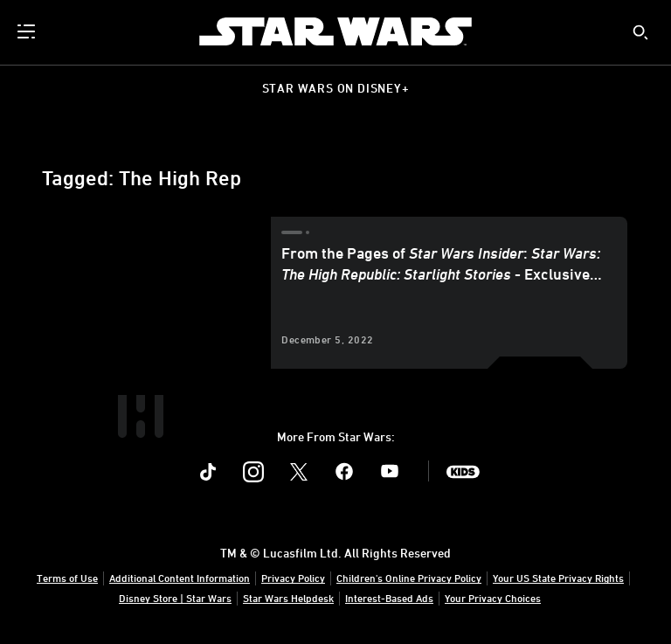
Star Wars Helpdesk (288, 598)
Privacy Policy (293, 578)
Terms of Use (67, 578)
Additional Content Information (180, 578)
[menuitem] (28, 31)
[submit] (640, 32)
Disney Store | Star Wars (175, 598)
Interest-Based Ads (389, 598)
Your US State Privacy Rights (558, 578)
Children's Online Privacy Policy (409, 578)
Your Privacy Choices (493, 598)
